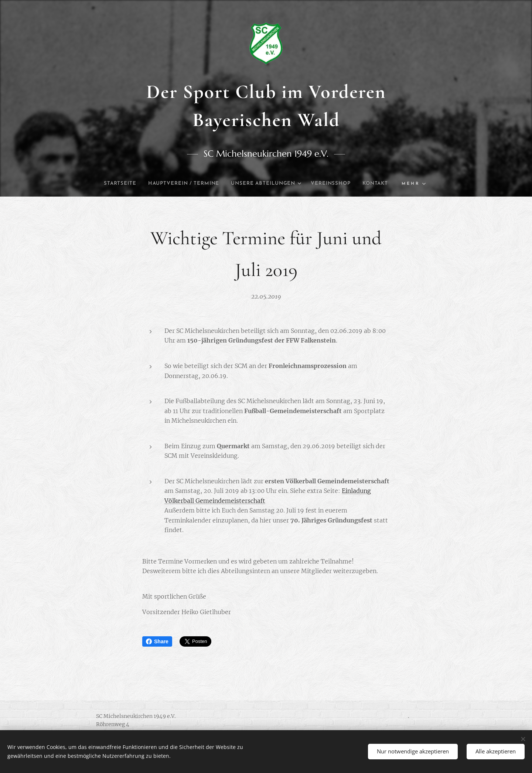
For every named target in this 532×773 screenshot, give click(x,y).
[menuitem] (128, 184)
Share (157, 641)
